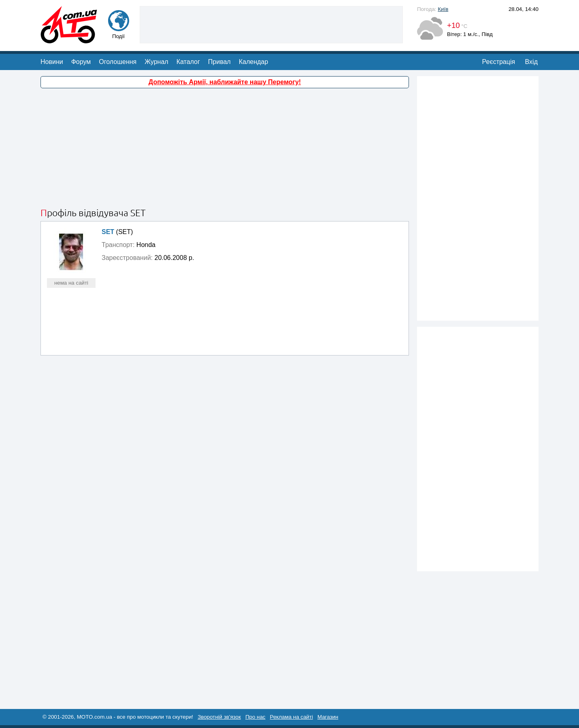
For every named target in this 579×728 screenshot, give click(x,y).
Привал (219, 62)
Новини (52, 62)
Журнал (156, 62)
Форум (81, 62)
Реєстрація (499, 62)
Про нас (255, 717)
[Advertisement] (271, 24)
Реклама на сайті (292, 717)
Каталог (188, 62)
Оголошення (118, 62)
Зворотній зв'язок (219, 717)
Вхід (531, 62)
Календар (253, 62)
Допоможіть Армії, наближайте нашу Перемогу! (225, 82)
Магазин (328, 717)
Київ (443, 9)
